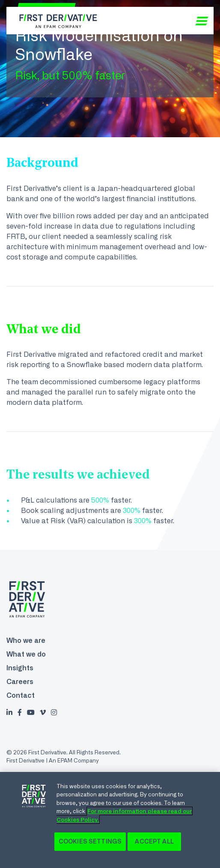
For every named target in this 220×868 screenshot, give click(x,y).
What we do (26, 654)
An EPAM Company (74, 760)
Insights (20, 668)
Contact (21, 695)
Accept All (154, 841)
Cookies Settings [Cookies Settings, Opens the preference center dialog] (90, 841)
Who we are (26, 640)
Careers (20, 681)
